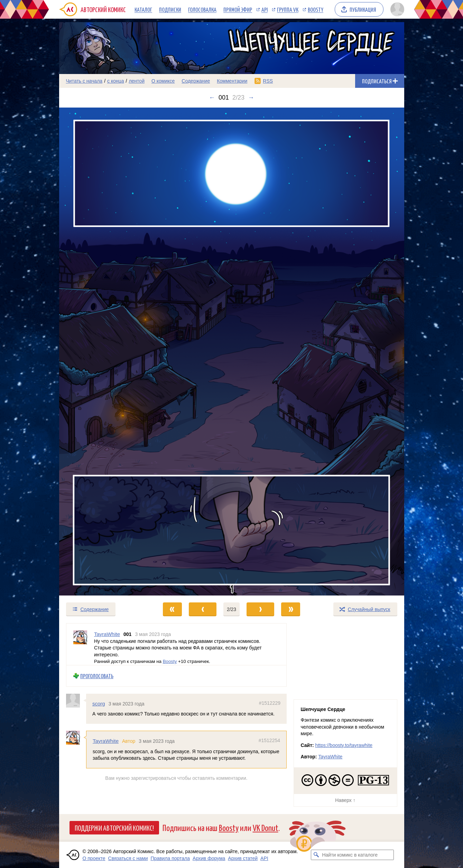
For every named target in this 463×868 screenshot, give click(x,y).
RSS (268, 81)
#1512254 (269, 740)
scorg (99, 704)
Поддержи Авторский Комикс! (114, 828)
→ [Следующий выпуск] (251, 98)
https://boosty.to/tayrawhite (344, 745)
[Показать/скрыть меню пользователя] (396, 9)
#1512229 (269, 703)
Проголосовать (97, 676)
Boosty (316, 9)
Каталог (143, 9)
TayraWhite (106, 741)
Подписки (170, 9)
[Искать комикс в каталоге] (316, 855)
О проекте (94, 858)
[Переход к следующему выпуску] (232, 352)
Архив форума (209, 858)
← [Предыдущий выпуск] (212, 98)
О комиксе (163, 81)
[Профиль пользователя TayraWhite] (80, 644)
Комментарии (232, 81)
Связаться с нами (128, 858)
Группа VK (288, 9)
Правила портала (170, 858)
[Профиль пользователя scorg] (76, 701)
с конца (116, 81)
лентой (137, 81)
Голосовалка (202, 9)
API (265, 9)
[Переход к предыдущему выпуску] (102, 352)
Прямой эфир (238, 9)
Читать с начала (84, 81)
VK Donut (266, 827)
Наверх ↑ (345, 800)
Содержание (196, 81)
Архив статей (243, 858)
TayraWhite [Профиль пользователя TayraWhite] (107, 634)
